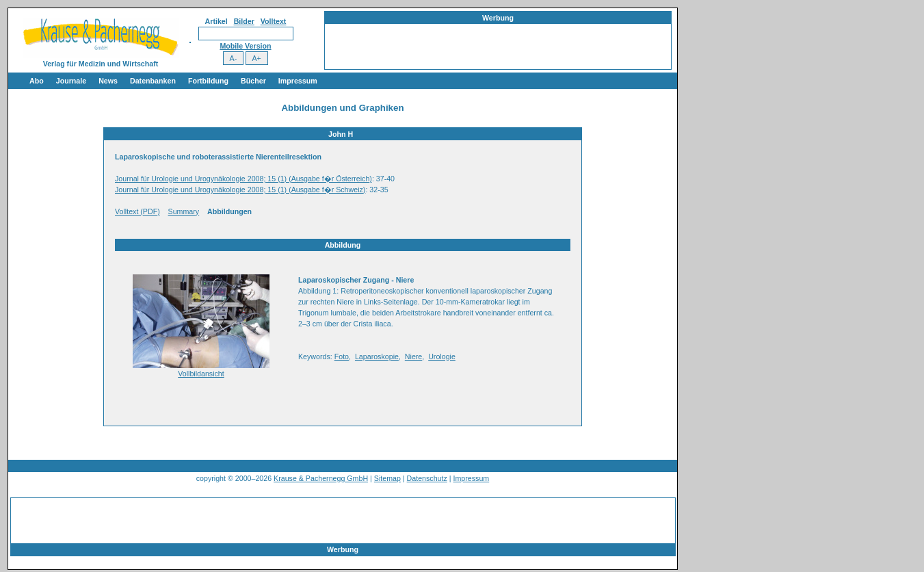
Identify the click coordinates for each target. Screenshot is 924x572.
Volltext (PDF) (137, 211)
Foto (342, 356)
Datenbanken (153, 81)
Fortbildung (208, 81)
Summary (184, 211)
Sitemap (387, 478)
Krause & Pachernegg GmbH (321, 478)
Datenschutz (427, 478)
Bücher (253, 81)
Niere (413, 356)
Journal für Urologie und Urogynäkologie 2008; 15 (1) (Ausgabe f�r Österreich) (243, 179)
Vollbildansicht (201, 374)
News (108, 81)
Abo (37, 81)
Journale (71, 81)
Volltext (274, 21)
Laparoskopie (377, 356)
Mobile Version (245, 46)
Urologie (442, 356)
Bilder (244, 21)
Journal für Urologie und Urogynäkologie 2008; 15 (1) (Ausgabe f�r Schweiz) (240, 190)
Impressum (298, 81)
